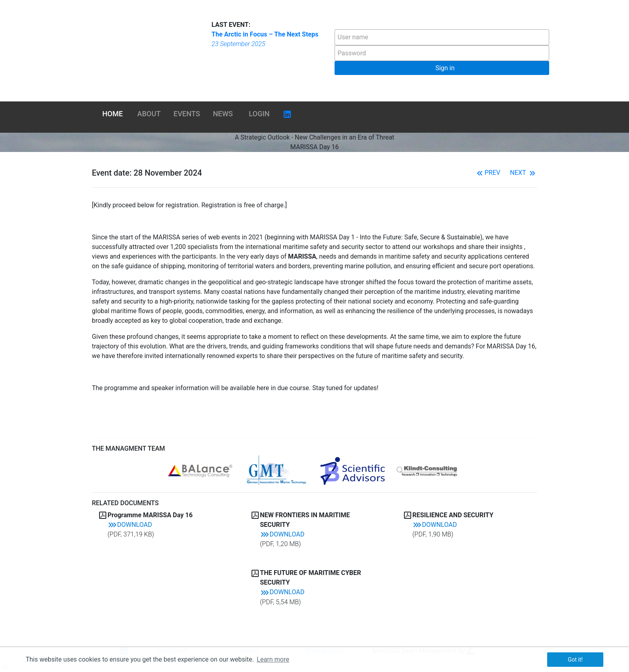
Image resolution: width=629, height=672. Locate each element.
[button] (442, 68)
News (223, 114)
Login (259, 114)
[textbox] (442, 37)
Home (113, 114)
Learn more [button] (273, 659)
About (149, 114)
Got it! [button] (575, 660)
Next (523, 173)
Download (130, 525)
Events (187, 114)
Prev (488, 173)
